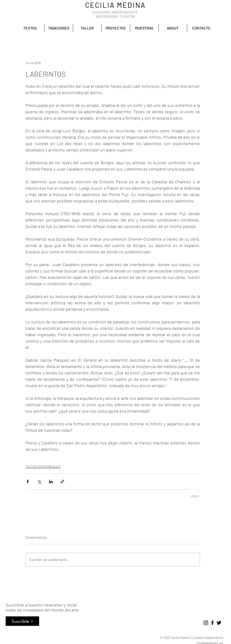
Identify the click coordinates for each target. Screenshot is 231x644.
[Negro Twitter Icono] (219, 623)
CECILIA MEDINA (115, 5)
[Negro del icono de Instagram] (206, 623)
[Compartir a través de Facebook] (28, 482)
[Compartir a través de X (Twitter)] (39, 482)
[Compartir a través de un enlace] (62, 482)
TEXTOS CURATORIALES (43, 466)
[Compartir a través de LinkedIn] (51, 482)
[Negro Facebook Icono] (212, 623)
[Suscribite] (22, 621)
